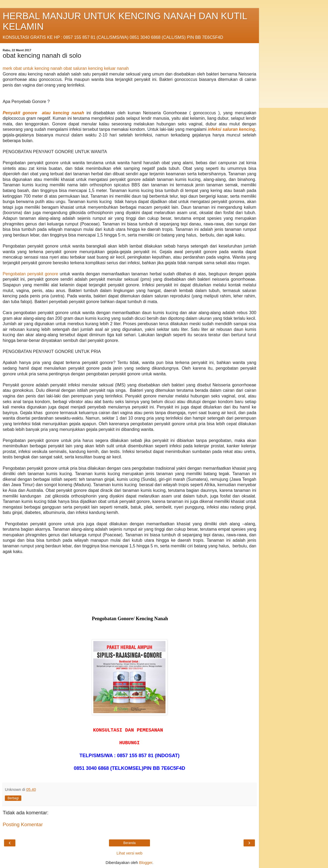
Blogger (146, 863)
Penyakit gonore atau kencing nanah (43, 113)
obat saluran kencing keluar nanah (96, 68)
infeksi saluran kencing (231, 129)
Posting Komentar (23, 824)
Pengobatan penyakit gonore (30, 274)
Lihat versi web (129, 853)
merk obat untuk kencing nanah (33, 68)
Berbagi (13, 798)
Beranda (129, 843)
